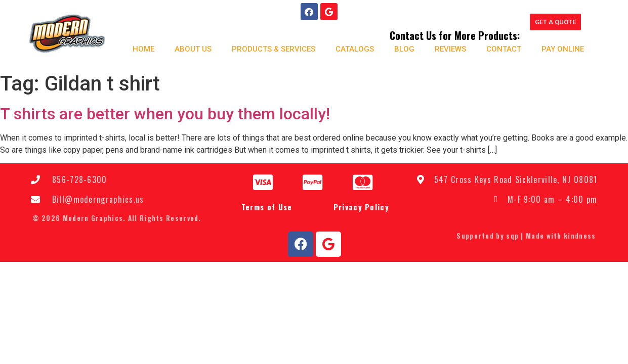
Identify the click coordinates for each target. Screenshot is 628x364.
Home (140, 49)
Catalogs (351, 49)
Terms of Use (267, 206)
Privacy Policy (361, 206)
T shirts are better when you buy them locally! (165, 113)
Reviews (447, 49)
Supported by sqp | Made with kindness (526, 235)
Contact (500, 49)
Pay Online (559, 49)
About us (190, 49)
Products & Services (270, 49)
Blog (401, 49)
